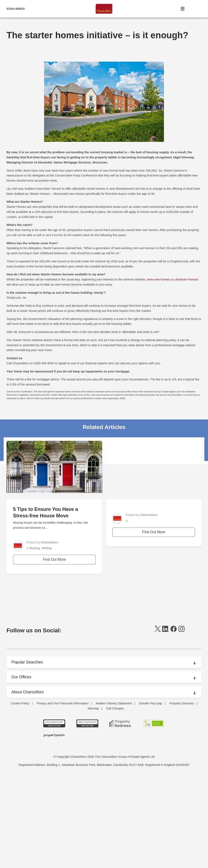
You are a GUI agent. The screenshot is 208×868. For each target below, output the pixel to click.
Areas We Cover (24, 712)
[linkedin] (166, 631)
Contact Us (21, 745)
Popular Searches (28, 662)
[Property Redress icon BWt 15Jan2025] (121, 815)
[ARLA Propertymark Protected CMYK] (54, 815)
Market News (22, 753)
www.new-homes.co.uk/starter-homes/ (173, 279)
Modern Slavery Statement (114, 794)
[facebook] (174, 631)
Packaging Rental (25, 761)
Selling (47, 548)
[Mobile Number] (36, 9)
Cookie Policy (20, 794)
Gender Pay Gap (151, 794)
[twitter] (158, 631)
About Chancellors (28, 692)
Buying (35, 548)
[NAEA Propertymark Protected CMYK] (87, 815)
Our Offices (22, 677)
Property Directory (182, 794)
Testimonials (21, 786)
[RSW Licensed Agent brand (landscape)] (154, 815)
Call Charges (115, 800)
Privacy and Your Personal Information (62, 794)
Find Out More (54, 559)
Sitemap (93, 800)
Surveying (20, 778)
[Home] (104, 9)
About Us (19, 703)
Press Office (21, 770)
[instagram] (181, 631)
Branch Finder (23, 728)
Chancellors (50, 542)
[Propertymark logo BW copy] (54, 826)
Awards (18, 720)
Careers (18, 736)
